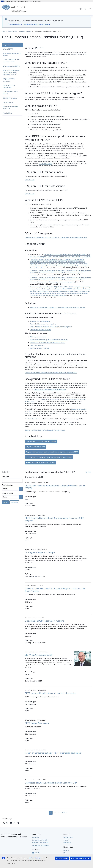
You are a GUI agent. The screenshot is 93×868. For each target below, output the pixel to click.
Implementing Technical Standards (40, 330)
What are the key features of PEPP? (12, 54)
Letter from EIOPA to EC (37, 345)
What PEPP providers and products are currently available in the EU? (11, 73)
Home (4, 31)
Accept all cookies (62, 858)
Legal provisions (8, 102)
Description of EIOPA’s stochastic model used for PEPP (51, 783)
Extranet (66, 850)
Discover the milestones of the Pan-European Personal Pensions (45, 430)
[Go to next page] (64, 813)
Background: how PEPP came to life (11, 108)
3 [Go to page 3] (59, 813)
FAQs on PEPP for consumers (9, 80)
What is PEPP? (8, 49)
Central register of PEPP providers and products (41, 441)
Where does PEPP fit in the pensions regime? (12, 61)
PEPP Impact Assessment (37, 723)
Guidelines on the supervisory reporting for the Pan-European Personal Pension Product (57, 308)
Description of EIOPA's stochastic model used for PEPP (47, 343)
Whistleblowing (68, 837)
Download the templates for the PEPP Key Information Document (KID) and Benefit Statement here (56, 237)
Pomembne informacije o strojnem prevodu (36, 24)
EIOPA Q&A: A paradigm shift (39, 655)
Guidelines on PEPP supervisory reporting (45, 621)
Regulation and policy (25, 31)
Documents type (8, 493)
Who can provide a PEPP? (11, 66)
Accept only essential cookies (80, 858)
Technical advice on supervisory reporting (43, 324)
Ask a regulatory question (40, 840)
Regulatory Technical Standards (40, 321)
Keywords (5, 477)
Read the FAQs (30, 180)
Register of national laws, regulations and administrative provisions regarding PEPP (51, 373)
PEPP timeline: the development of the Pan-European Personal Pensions (49, 457)
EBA (65, 853)
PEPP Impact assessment (38, 337)
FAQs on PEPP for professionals (9, 86)
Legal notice (67, 843)
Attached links (8, 113)
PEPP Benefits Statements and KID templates (40, 462)
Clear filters (14, 502)
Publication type (8, 485)
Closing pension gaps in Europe (40, 552)
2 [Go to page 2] (55, 813)
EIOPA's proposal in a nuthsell (39, 348)
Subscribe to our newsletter (41, 845)
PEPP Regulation (33, 419)
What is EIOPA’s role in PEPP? (10, 93)
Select (5, 489)
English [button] (81, 9)
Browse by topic (12, 31)
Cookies (66, 840)
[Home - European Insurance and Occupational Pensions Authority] (14, 9)
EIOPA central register (46, 164)
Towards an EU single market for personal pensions (50, 389)
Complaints (36, 837)
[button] (4, 823)
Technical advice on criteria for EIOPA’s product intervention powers (51, 327)
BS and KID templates (10, 98)
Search (6, 502)
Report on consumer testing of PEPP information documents (49, 340)
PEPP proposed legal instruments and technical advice (50, 693)
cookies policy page (34, 858)
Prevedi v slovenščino (15, 24)
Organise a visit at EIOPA (40, 843)
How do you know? (36, 1)
